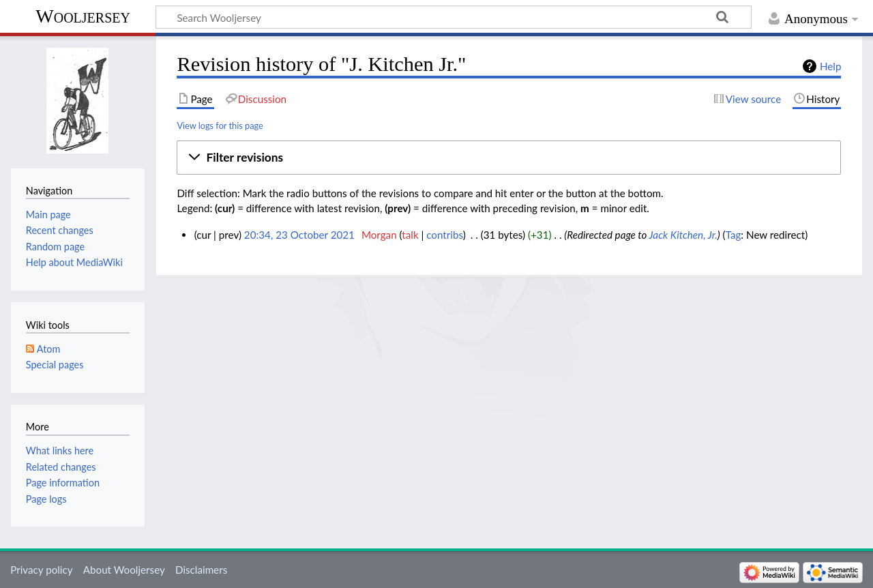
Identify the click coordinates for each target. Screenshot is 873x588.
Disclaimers (201, 570)
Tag (734, 235)
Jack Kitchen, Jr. (683, 235)
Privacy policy (41, 570)
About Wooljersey (124, 570)
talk (410, 235)
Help (830, 66)
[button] (509, 158)
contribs (444, 235)
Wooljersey (83, 16)
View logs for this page (220, 126)
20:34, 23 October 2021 (299, 235)
